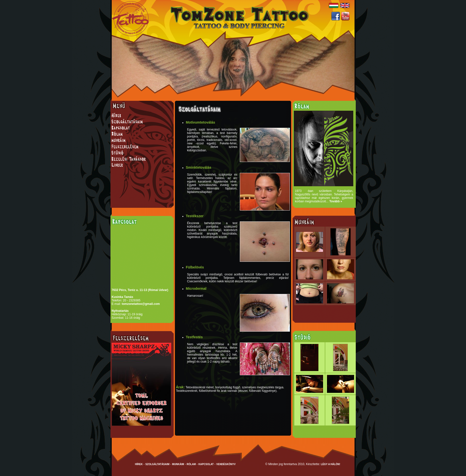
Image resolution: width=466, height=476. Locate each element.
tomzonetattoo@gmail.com (141, 304)
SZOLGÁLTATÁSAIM (157, 464)
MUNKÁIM (178, 464)
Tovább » (336, 201)
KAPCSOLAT (206, 464)
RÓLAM (191, 464)
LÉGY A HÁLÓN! (330, 464)
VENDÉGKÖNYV (226, 464)
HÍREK (139, 464)
